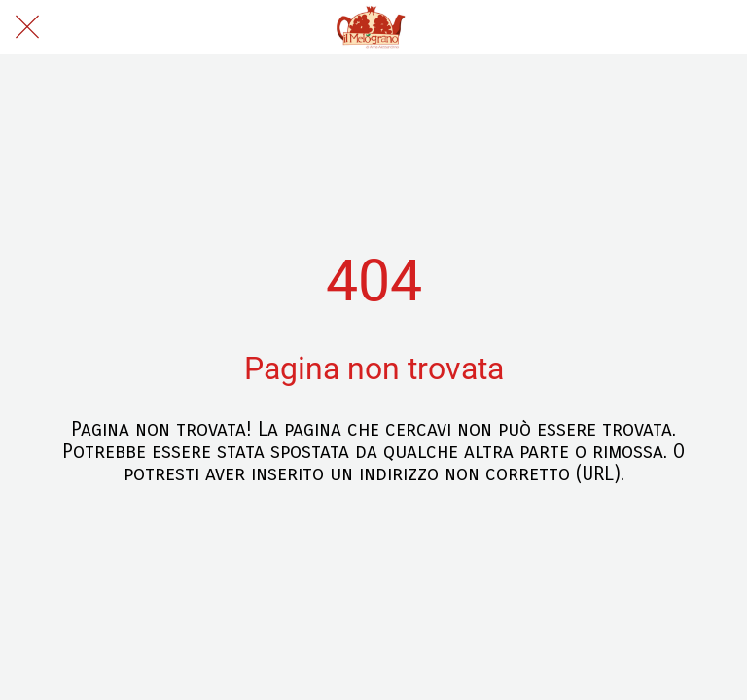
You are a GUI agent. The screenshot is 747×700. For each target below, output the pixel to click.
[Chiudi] (27, 27)
